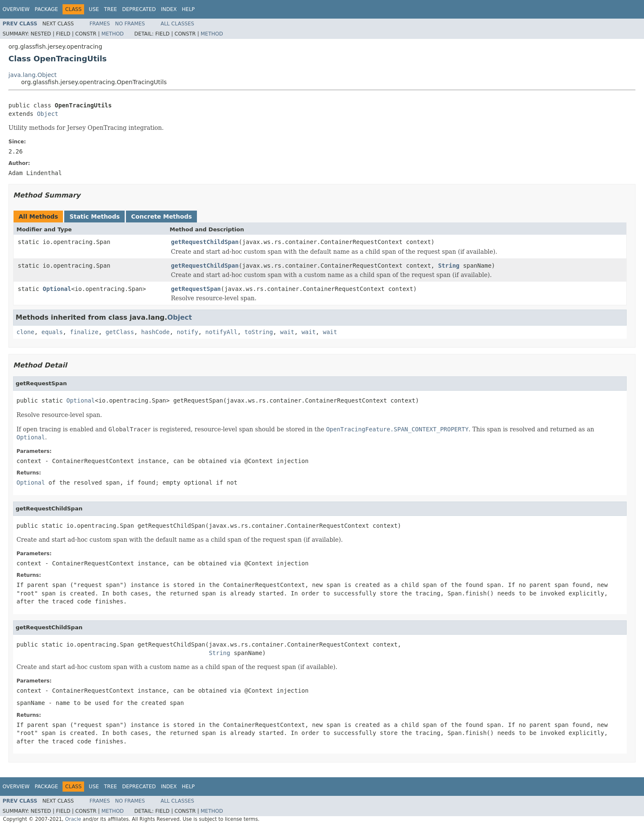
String (449, 266)
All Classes (177, 24)
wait (287, 332)
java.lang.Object (33, 75)
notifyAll (221, 332)
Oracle (73, 819)
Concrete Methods (161, 217)
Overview (16, 9)
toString (259, 332)
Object (48, 114)
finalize (84, 332)
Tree (111, 9)
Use (94, 9)
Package (46, 9)
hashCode (155, 332)
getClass (120, 332)
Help (188, 9)
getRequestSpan (196, 289)
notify (187, 332)
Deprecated (139, 9)
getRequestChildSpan (205, 242)
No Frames (130, 24)
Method (113, 34)
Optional (57, 289)
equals (52, 332)
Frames (100, 24)
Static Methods (94, 217)
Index (169, 9)
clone (25, 332)
